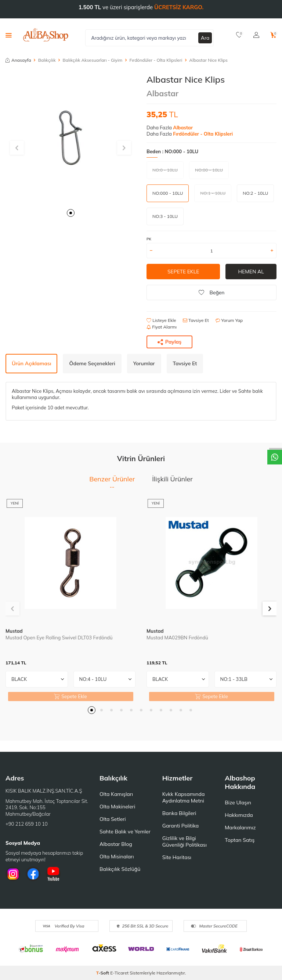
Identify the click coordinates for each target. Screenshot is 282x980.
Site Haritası (177, 857)
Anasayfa (18, 60)
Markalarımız (240, 828)
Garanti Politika (181, 826)
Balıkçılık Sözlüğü (120, 869)
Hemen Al (251, 272)
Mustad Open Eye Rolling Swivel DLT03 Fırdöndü (59, 638)
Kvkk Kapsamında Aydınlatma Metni (184, 797)
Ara (205, 37)
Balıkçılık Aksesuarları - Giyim (93, 60)
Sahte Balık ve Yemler (125, 832)
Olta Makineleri (117, 807)
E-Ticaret (119, 973)
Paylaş (170, 342)
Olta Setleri (113, 819)
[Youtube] (53, 874)
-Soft (103, 973)
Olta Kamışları (116, 794)
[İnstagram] (13, 874)
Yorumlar (144, 363)
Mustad (14, 631)
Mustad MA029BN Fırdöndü (177, 638)
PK (149, 239)
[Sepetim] (273, 35)
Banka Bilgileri (179, 813)
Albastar (162, 93)
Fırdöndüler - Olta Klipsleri (156, 60)
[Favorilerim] (239, 35)
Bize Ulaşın (238, 803)
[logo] (46, 35)
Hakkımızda (239, 815)
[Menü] (9, 35)
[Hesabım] (256, 35)
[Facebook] (33, 874)
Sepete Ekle (183, 272)
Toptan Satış (240, 840)
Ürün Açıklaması (31, 363)
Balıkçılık (47, 60)
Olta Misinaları (117, 857)
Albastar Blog (116, 844)
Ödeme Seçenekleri (92, 363)
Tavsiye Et (196, 320)
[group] (70, 139)
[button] (71, 213)
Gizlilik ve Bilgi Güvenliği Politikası (185, 841)
